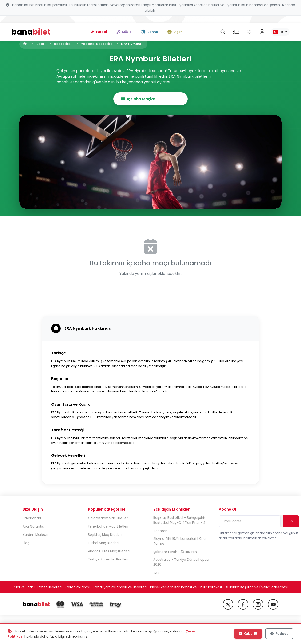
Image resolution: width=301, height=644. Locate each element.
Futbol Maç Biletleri (103, 543)
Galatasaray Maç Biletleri (108, 519)
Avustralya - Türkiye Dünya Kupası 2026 (181, 562)
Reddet (279, 634)
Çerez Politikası (77, 588)
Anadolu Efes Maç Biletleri (109, 552)
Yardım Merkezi (35, 535)
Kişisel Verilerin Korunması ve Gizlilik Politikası (186, 588)
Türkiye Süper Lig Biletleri (108, 560)
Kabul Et (248, 634)
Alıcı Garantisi (34, 527)
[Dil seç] (280, 25)
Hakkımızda (32, 519)
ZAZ (156, 573)
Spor (40, 44)
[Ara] (223, 25)
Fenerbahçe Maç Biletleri (108, 527)
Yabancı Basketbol (97, 44)
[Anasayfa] (25, 44)
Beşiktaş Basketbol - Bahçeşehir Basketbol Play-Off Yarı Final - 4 (179, 521)
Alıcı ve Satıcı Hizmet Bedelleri (38, 588)
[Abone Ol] (291, 522)
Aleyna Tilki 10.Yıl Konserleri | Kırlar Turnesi (180, 542)
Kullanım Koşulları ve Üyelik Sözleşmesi (257, 588)
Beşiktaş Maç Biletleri (105, 535)
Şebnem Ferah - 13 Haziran (175, 552)
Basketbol (63, 44)
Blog (26, 543)
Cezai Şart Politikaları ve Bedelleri (120, 588)
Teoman (160, 531)
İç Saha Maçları (151, 99)
